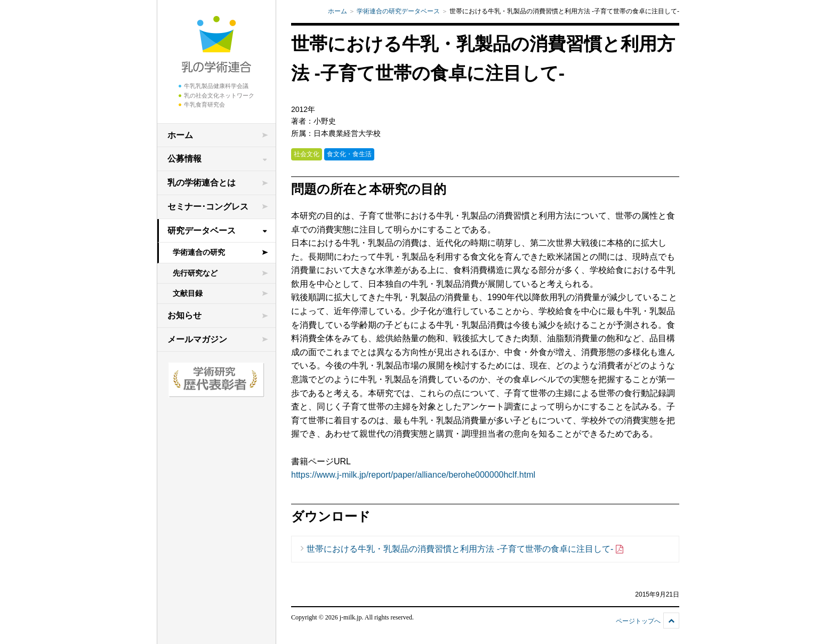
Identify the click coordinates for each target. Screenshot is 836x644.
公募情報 (184, 159)
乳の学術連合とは (202, 183)
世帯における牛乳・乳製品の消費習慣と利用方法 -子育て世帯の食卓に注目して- (465, 549)
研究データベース (202, 231)
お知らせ (184, 315)
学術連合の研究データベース (398, 11)
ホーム (180, 135)
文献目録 (188, 293)
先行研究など (195, 273)
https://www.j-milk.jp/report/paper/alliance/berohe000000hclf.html (413, 475)
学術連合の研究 (199, 252)
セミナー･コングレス (208, 207)
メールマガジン (197, 339)
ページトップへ (638, 621)
